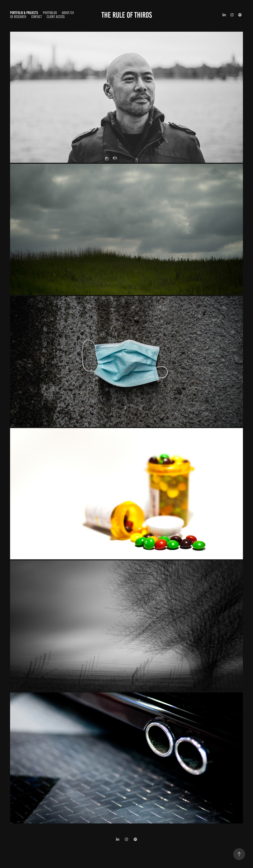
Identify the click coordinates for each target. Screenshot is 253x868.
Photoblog (50, 13)
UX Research (18, 17)
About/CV (68, 13)
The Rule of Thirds (127, 15)
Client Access (56, 17)
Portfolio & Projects (24, 13)
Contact (37, 17)
